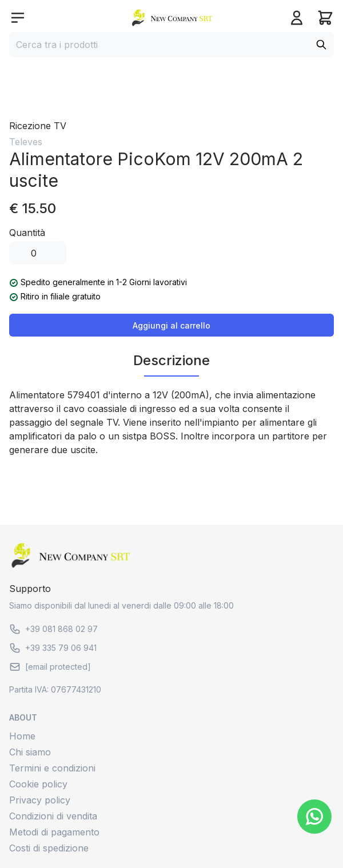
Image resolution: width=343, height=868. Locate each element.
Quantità (27, 233)
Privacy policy (40, 800)
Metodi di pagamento (54, 832)
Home (22, 736)
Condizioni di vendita (53, 816)
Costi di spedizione (49, 848)
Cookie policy (38, 784)
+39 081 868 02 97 (53, 629)
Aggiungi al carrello (171, 325)
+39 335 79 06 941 (53, 648)
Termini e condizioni (52, 768)
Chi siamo (30, 752)
